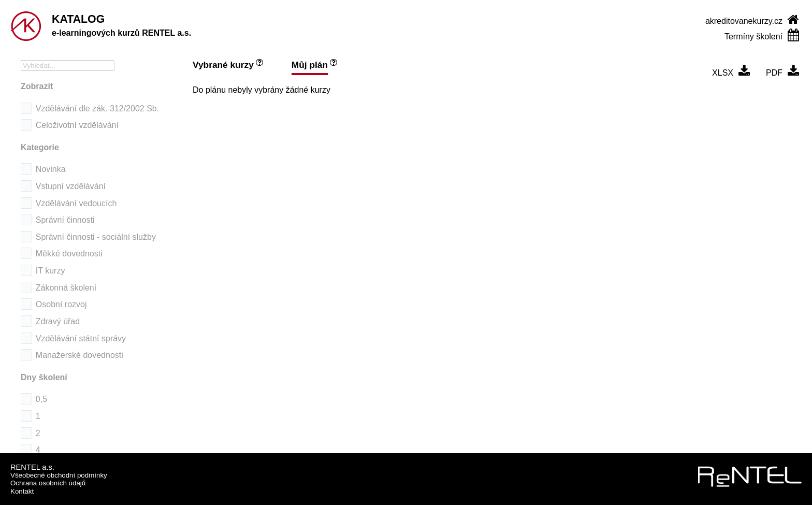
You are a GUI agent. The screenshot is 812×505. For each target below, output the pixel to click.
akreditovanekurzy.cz (744, 21)
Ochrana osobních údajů (48, 483)
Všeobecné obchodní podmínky (59, 475)
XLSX (723, 73)
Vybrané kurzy (223, 65)
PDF (774, 73)
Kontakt (22, 491)
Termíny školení (753, 37)
